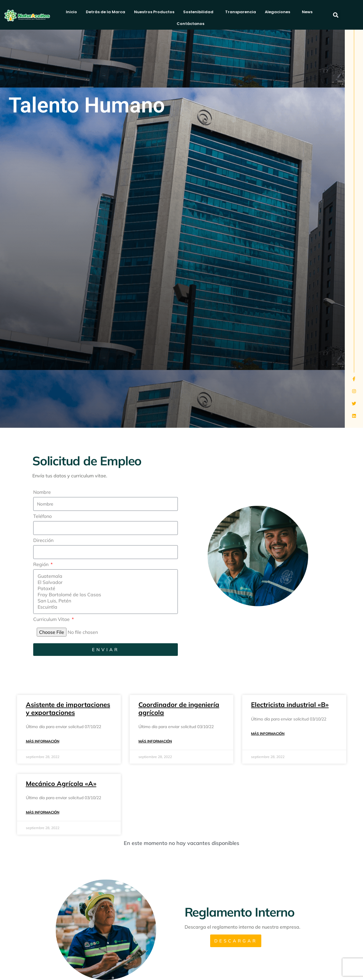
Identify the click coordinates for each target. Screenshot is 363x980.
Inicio (71, 12)
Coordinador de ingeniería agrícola (179, 708)
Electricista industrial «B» (290, 705)
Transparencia (241, 12)
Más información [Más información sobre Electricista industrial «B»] (268, 734)
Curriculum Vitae (52, 619)
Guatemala (104, 576)
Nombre (42, 492)
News (307, 12)
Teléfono (42, 516)
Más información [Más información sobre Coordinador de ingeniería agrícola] (155, 741)
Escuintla (104, 607)
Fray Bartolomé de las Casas (104, 595)
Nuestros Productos (154, 12)
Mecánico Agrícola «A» (61, 784)
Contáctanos (192, 24)
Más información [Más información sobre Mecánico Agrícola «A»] (43, 812)
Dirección (43, 540)
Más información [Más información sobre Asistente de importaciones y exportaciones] (43, 741)
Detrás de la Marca (106, 12)
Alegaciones (279, 12)
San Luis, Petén (104, 601)
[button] (336, 15)
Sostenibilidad (200, 12)
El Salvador (104, 582)
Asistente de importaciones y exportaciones (68, 708)
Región (41, 565)
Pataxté (104, 588)
